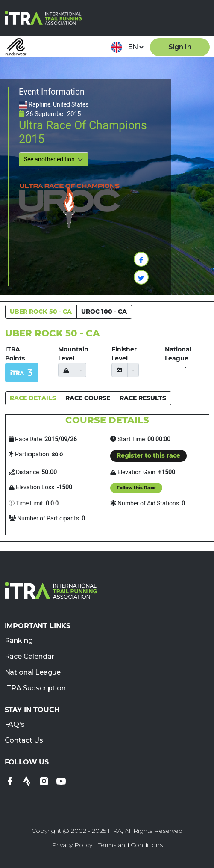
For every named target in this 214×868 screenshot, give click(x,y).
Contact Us (24, 741)
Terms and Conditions (130, 845)
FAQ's (15, 725)
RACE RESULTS (143, 398)
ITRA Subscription (35, 688)
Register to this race (148, 455)
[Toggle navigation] (200, 18)
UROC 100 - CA (104, 312)
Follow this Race (136, 488)
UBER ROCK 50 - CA (41, 312)
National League (33, 673)
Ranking (19, 641)
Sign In (180, 47)
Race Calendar (29, 657)
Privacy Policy (72, 845)
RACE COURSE (88, 398)
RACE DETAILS (33, 398)
